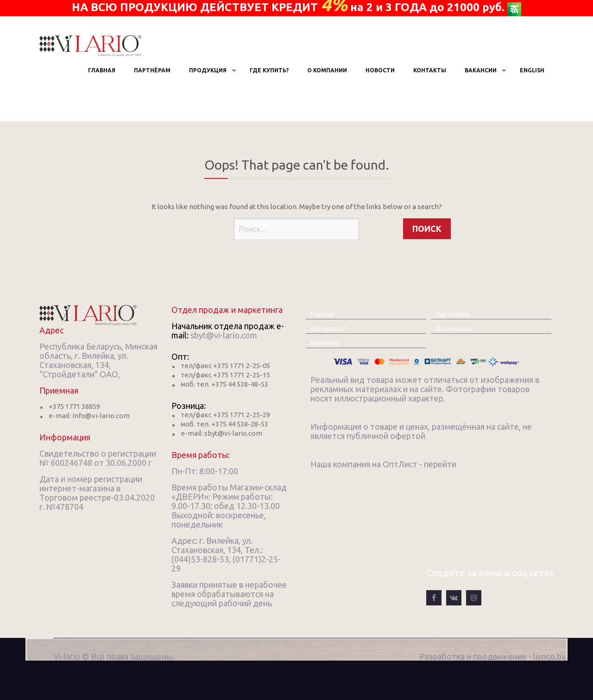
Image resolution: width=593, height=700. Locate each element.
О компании (327, 70)
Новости (380, 70)
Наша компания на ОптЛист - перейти (383, 464)
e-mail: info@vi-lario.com (89, 416)
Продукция (208, 70)
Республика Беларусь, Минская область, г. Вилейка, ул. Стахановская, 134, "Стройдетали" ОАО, (98, 360)
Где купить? (269, 70)
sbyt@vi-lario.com (224, 335)
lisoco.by (549, 656)
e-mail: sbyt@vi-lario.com (221, 433)
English (532, 70)
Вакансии (481, 70)
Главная (102, 70)
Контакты (430, 70)
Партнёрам (152, 70)
